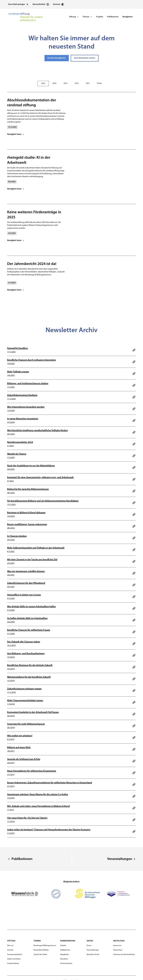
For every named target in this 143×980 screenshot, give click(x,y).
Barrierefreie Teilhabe (41, 950)
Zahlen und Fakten (14, 959)
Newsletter (64, 959)
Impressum (117, 946)
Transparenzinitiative (15, 955)
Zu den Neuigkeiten (57, 58)
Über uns (10, 946)
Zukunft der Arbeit (40, 955)
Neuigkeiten (128, 17)
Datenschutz (118, 950)
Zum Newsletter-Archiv (85, 58)
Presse (89, 946)
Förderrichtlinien (13, 963)
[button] (74, 17)
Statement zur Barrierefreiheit (124, 955)
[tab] (43, 84)
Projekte (100, 17)
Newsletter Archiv (93, 955)
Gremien (10, 950)
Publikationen (113, 17)
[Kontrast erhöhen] (59, 4)
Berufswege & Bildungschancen (45, 946)
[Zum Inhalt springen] (18, 4)
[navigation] (26, 17)
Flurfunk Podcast (66, 963)
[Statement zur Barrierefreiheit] (41, 4)
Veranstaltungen (93, 950)
